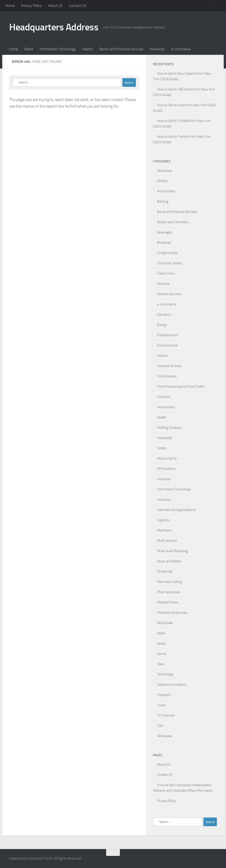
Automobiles (166, 191)
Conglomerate (167, 253)
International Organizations (176, 510)
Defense (163, 284)
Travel (161, 705)
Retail (29, 49)
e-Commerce (181, 49)
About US (55, 6)
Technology (165, 674)
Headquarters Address (54, 27)
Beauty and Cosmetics (173, 222)
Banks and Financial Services (121, 49)
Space (161, 643)
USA (160, 726)
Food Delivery (167, 376)
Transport (164, 695)
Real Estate (165, 623)
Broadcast (164, 243)
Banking (163, 201)
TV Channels (166, 715)
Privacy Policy (31, 6)
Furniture (164, 397)
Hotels (162, 448)
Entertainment (167, 335)
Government (166, 407)
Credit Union (166, 273)
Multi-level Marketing (172, 551)
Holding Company (170, 428)
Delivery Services (169, 294)
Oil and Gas (165, 572)
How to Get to (167, 458)
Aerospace (165, 171)
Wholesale (164, 736)
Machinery (164, 530)
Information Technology (58, 49)
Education (164, 315)
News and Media (169, 561)
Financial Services (169, 366)
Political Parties (168, 602)
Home (10, 6)
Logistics (163, 520)
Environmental (167, 345)
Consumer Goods (169, 263)
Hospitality (165, 438)
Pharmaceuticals (169, 592)
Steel (161, 664)
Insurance (157, 49)
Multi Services (167, 541)
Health (88, 49)
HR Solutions (166, 469)
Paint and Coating (169, 582)
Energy (162, 325)
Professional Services (172, 613)
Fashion (163, 356)
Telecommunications (172, 685)
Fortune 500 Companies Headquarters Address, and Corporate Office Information (183, 788)
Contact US (78, 6)
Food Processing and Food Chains (181, 386)
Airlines (162, 181)
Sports (162, 654)
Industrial (164, 479)
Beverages (165, 232)
